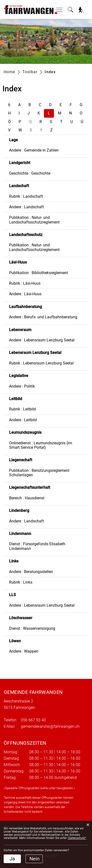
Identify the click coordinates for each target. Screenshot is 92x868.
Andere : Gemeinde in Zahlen (34, 150)
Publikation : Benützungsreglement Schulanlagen (39, 473)
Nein (34, 859)
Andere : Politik (22, 386)
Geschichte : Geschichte (30, 173)
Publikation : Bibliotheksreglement (39, 273)
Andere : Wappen (24, 651)
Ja (12, 859)
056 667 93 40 (33, 720)
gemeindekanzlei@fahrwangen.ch (50, 726)
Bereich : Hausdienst (27, 498)
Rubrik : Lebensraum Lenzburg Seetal (41, 363)
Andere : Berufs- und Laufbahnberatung (43, 317)
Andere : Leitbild (23, 420)
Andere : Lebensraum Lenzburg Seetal (42, 340)
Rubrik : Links (21, 582)
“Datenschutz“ (77, 838)
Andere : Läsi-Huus (25, 294)
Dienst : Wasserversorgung (32, 628)
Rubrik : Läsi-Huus (25, 283)
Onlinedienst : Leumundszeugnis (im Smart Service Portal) (41, 445)
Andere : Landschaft (26, 207)
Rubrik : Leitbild (22, 409)
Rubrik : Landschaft (26, 196)
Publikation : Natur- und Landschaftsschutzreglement (34, 220)
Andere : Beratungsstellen (31, 572)
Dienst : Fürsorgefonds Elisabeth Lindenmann (37, 546)
